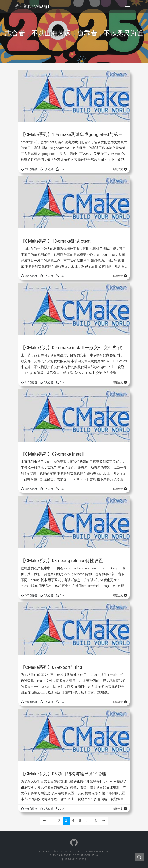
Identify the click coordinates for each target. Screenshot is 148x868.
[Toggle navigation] (127, 7)
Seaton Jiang (89, 855)
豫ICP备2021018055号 (74, 859)
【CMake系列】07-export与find (51, 667)
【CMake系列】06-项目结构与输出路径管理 (63, 774)
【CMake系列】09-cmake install (52, 454)
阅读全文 (120, 169)
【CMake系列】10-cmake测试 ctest (56, 241)
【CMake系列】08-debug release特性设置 (62, 561)
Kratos (64, 855)
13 (95, 821)
